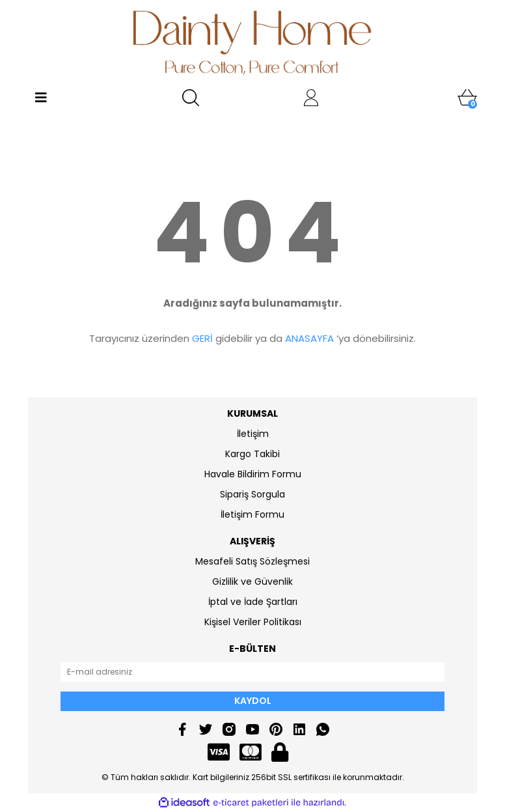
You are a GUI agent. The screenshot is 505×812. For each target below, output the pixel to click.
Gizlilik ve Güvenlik (252, 581)
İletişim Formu (252, 514)
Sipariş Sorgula (252, 494)
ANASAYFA (309, 338)
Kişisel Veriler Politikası (253, 622)
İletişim (253, 434)
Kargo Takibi (252, 454)
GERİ (202, 338)
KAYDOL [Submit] (253, 701)
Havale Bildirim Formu (253, 474)
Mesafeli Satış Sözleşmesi (252, 561)
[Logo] (253, 42)
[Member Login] (311, 98)
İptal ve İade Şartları (253, 602)
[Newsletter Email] (252, 672)
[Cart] (467, 98)
